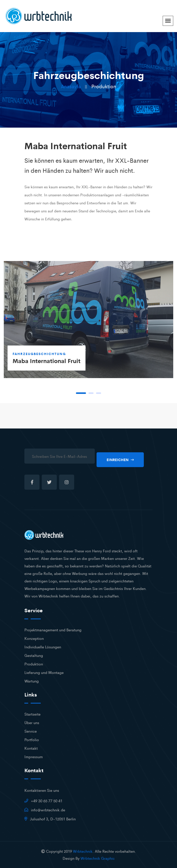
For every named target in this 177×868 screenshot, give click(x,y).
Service (31, 731)
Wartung (32, 681)
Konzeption (34, 638)
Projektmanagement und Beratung (53, 630)
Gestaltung (34, 655)
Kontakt (31, 748)
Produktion (34, 664)
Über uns (32, 722)
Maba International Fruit (47, 361)
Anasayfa (71, 86)
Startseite (32, 714)
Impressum (34, 757)
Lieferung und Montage (44, 672)
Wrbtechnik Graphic (98, 858)
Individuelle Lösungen (43, 647)
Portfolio (32, 740)
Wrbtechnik (83, 851)
